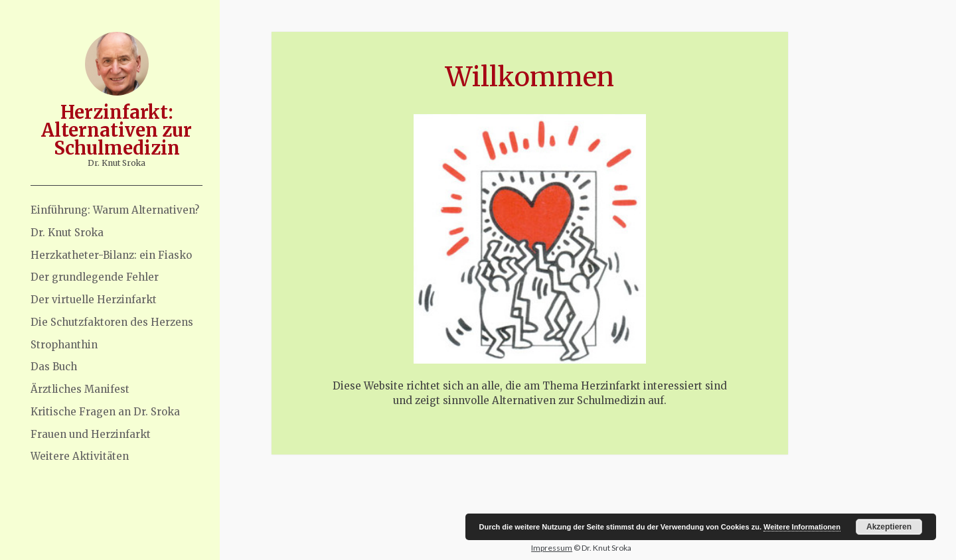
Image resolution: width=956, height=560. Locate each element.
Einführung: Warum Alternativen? (115, 210)
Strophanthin (64, 345)
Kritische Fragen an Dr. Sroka (105, 412)
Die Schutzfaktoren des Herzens (112, 322)
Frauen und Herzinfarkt (91, 434)
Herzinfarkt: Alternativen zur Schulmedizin (117, 130)
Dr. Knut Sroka (67, 233)
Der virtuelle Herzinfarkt (94, 300)
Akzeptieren (889, 527)
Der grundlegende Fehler (95, 277)
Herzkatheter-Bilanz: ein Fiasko (111, 255)
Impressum (552, 548)
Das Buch (54, 367)
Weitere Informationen (802, 527)
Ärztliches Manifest (80, 389)
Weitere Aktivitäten (80, 456)
